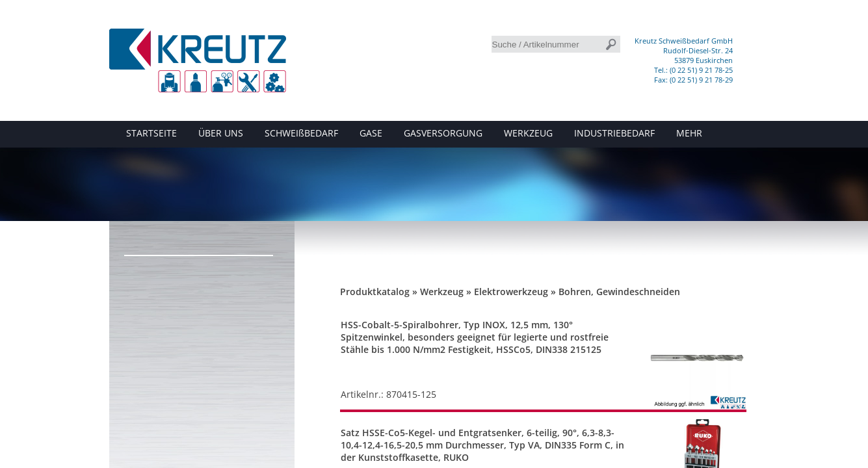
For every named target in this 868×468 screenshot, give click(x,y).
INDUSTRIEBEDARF (614, 133)
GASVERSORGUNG (443, 133)
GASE (371, 133)
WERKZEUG (528, 133)
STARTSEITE (151, 133)
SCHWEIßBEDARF (301, 133)
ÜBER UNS (221, 133)
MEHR (689, 133)
